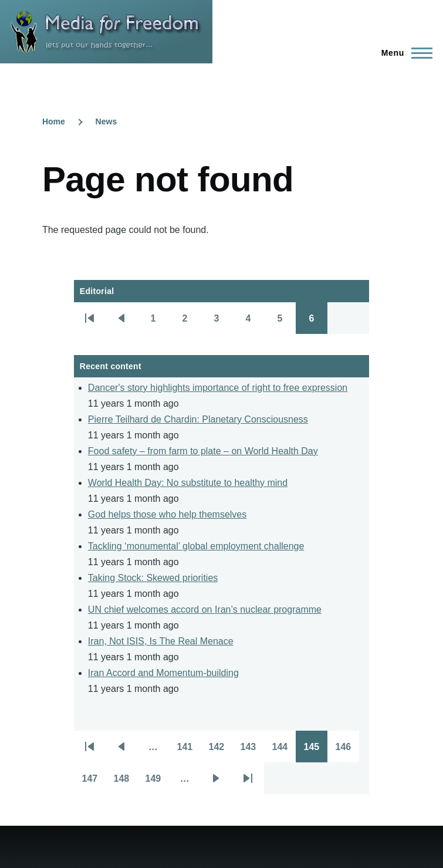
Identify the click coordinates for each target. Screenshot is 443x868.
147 (93, 782)
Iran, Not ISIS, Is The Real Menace (161, 641)
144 (283, 751)
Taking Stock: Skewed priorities (153, 578)
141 (188, 751)
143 (252, 751)
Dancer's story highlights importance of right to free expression (218, 388)
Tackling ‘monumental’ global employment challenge (196, 546)
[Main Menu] (403, 53)
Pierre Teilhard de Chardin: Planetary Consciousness (198, 419)
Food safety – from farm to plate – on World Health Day (203, 451)
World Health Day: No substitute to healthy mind (188, 483)
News (106, 121)
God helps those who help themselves (167, 514)
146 (347, 751)
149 (157, 782)
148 (125, 782)
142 (220, 751)
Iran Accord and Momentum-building (163, 673)
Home (54, 121)
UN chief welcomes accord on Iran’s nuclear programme (205, 609)
